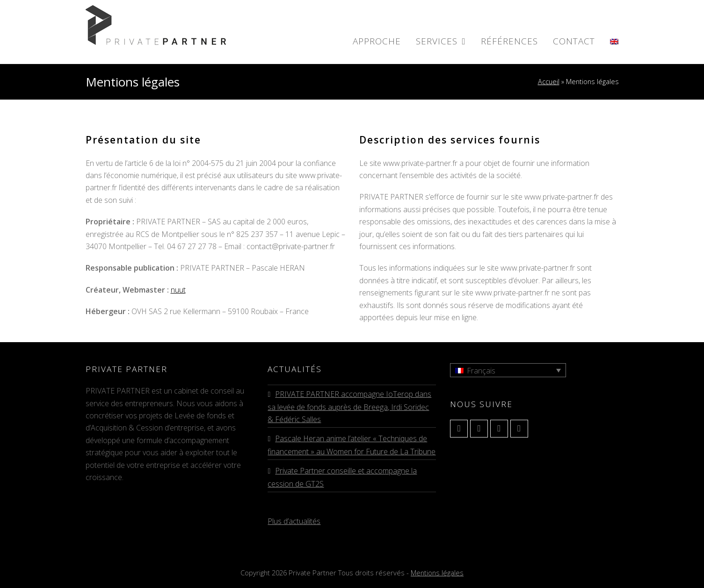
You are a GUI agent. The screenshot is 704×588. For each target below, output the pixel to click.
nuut (178, 290)
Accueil (549, 82)
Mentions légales (437, 573)
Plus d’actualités (294, 521)
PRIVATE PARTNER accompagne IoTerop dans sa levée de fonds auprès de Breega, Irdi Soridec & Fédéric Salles (349, 407)
